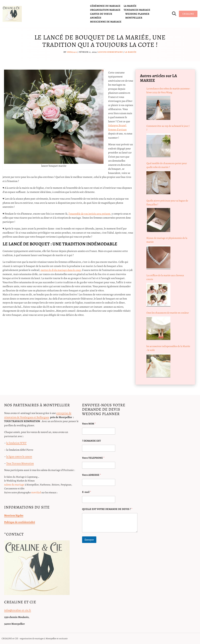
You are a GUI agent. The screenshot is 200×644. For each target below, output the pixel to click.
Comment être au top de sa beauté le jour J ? (168, 128)
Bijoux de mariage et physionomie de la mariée (167, 240)
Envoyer (89, 540)
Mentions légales (14, 515)
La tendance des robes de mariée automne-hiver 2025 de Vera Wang (168, 91)
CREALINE (188, 14)
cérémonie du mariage (105, 6)
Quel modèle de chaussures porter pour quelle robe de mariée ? (167, 165)
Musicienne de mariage (106, 22)
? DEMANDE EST (91, 441)
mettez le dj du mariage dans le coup (61, 270)
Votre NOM (89, 424)
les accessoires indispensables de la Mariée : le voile (168, 348)
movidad (36, 492)
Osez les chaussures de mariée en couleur (168, 313)
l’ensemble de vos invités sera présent (90, 214)
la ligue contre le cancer (19, 456)
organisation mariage (105, 10)
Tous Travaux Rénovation (20, 463)
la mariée (130, 6)
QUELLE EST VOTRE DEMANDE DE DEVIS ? (107, 509)
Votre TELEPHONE (93, 458)
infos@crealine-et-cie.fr (18, 610)
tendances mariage (137, 10)
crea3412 (72, 52)
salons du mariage (14, 485)
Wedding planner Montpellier (137, 16)
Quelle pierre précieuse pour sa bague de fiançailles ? (167, 203)
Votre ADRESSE (92, 475)
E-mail (87, 492)
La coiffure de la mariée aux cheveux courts (165, 277)
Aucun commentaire (111, 52)
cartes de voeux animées (101, 16)
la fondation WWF (16, 443)
